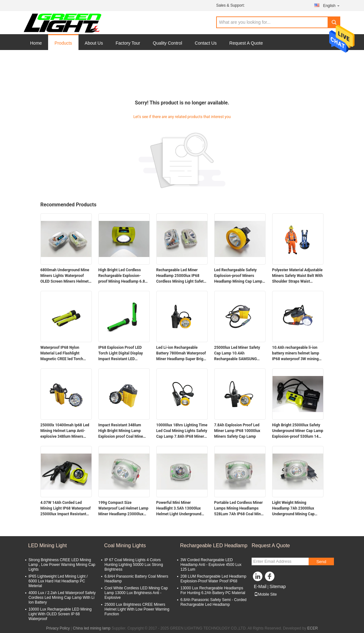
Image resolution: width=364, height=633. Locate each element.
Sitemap (277, 586)
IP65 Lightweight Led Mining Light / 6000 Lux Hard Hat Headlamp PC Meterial (58, 581)
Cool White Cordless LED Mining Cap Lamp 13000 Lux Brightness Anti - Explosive (136, 593)
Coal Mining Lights (125, 545)
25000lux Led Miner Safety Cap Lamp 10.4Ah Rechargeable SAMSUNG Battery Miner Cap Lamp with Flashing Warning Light (239, 354)
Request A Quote (246, 43)
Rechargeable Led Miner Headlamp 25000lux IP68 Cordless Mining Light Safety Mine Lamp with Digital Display (181, 276)
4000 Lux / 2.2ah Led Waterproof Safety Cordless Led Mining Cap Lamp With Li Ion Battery (62, 598)
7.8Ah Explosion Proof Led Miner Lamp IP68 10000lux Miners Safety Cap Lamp (237, 431)
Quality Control (168, 43)
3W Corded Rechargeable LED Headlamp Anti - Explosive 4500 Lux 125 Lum (211, 565)
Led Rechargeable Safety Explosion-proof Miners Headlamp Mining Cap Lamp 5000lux (238, 276)
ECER (313, 628)
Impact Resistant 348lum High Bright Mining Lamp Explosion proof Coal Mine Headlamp (121, 431)
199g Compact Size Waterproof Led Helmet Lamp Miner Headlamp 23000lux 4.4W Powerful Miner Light (123, 509)
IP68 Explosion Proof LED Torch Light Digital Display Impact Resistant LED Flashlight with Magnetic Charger (121, 354)
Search (334, 22)
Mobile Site (265, 594)
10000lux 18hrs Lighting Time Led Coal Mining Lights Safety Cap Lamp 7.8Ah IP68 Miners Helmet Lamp (182, 431)
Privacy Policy (58, 628)
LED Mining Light (47, 545)
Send (321, 562)
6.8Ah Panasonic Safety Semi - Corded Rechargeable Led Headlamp (213, 602)
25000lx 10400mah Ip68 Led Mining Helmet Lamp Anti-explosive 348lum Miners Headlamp (65, 431)
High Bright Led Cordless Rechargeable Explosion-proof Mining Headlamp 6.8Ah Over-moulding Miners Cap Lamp (124, 276)
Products (63, 43)
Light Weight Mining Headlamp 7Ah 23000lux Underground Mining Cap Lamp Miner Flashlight (293, 509)
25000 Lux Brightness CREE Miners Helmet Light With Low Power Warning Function (137, 609)
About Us (94, 43)
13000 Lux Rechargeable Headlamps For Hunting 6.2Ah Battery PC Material (213, 590)
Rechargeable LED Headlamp (214, 545)
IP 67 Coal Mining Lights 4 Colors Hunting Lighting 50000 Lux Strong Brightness (134, 565)
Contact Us (206, 43)
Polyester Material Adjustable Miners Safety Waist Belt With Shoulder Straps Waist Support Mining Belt (298, 276)
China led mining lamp (92, 628)
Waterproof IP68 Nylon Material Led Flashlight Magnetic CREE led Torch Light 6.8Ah (62, 354)
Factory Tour (128, 43)
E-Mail (260, 586)
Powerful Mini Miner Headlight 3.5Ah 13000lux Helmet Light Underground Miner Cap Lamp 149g (179, 509)
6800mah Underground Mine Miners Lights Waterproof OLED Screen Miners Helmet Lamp (65, 276)
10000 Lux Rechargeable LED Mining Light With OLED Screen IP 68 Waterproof (60, 614)
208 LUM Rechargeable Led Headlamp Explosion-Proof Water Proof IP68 (213, 579)
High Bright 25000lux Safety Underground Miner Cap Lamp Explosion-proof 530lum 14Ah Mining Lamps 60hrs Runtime (298, 431)
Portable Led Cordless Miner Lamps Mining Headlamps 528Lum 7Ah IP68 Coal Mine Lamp (239, 509)
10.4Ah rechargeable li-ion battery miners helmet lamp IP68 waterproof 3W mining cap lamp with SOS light (296, 354)
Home (36, 43)
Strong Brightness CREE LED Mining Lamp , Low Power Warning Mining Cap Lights (62, 565)
